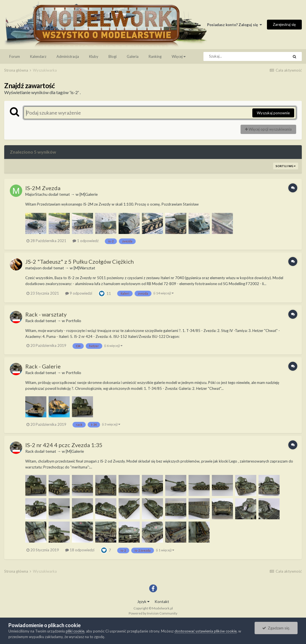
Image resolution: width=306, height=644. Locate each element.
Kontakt (162, 601)
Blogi (113, 56)
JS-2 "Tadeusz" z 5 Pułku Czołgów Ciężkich (80, 261)
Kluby (94, 56)
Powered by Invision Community (153, 613)
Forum (15, 56)
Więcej (179, 56)
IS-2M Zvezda (43, 188)
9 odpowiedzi (79, 293)
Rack (30, 321)
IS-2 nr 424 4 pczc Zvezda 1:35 (64, 445)
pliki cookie (75, 631)
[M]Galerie (89, 194)
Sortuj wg (286, 166)
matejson (33, 268)
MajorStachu (36, 194)
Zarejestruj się (284, 24)
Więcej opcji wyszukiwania (268, 129)
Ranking (155, 56)
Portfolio (73, 321)
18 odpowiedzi (80, 550)
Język (143, 601)
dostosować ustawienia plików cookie (206, 631)
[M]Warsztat (84, 268)
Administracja (68, 56)
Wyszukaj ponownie (273, 113)
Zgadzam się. (276, 628)
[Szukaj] (234, 56)
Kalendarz (38, 56)
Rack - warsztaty (46, 314)
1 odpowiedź (86, 241)
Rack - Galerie (43, 366)
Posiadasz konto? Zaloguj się (234, 25)
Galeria (133, 56)
